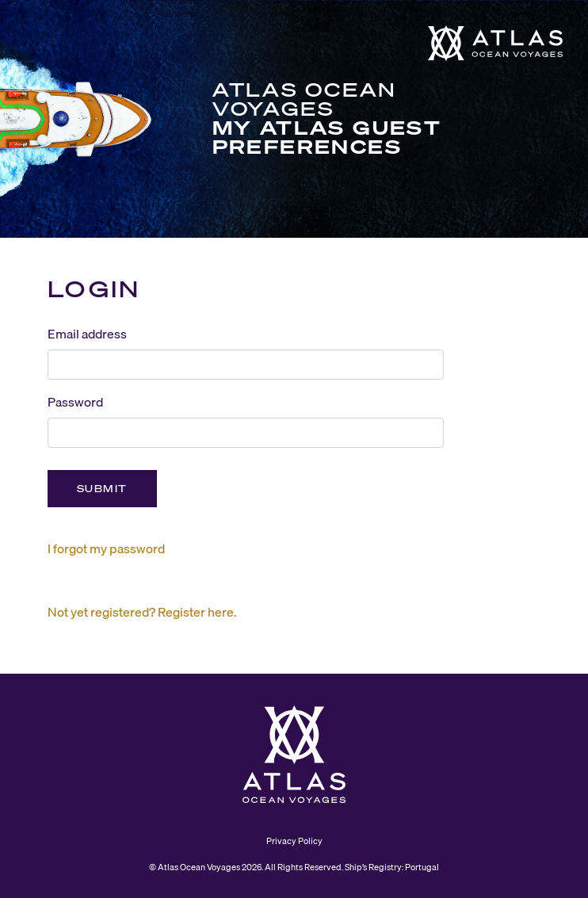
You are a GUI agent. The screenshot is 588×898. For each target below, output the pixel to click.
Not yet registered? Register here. (142, 612)
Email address (87, 334)
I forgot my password (106, 548)
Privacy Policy (294, 841)
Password (75, 402)
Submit (102, 489)
